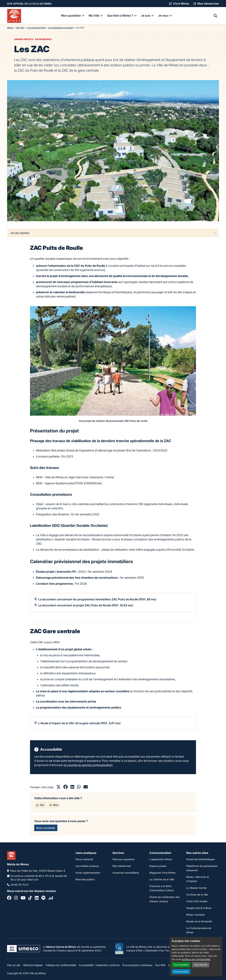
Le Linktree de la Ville (162, 879)
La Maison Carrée (196, 888)
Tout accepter (181, 965)
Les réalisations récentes (61, 28)
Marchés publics (85, 879)
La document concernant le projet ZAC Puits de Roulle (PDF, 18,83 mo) (86, 605)
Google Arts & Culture (199, 908)
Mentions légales (33, 965)
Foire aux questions (124, 859)
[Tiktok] (30, 898)
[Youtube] (23, 898)
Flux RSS (160, 965)
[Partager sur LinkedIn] (72, 787)
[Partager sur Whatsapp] (79, 787)
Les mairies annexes (87, 866)
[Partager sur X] (58, 787)
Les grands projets (36, 28)
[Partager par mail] (86, 787)
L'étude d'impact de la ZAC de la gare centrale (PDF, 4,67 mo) (79, 723)
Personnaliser (181, 972)
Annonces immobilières (126, 873)
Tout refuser (201, 965)
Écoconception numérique (137, 965)
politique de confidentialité (196, 959)
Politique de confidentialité (61, 965)
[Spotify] (43, 898)
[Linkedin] (37, 898)
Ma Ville (20, 28)
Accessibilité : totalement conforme (99, 965)
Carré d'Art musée (197, 901)
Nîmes (10, 28)
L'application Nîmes (161, 859)
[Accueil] (14, 16)
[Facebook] (9, 898)
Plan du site (14, 965)
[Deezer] (51, 898)
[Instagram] (16, 898)
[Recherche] (215, 16)
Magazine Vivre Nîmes (162, 873)
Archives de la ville (197, 895)
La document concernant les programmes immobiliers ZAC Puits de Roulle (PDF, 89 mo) (97, 599)
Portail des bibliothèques (200, 859)
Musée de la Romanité (199, 921)
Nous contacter (84, 859)
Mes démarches (122, 866)
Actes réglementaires (88, 873)
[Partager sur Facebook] (66, 787)
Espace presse (158, 866)
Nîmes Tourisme (195, 915)
